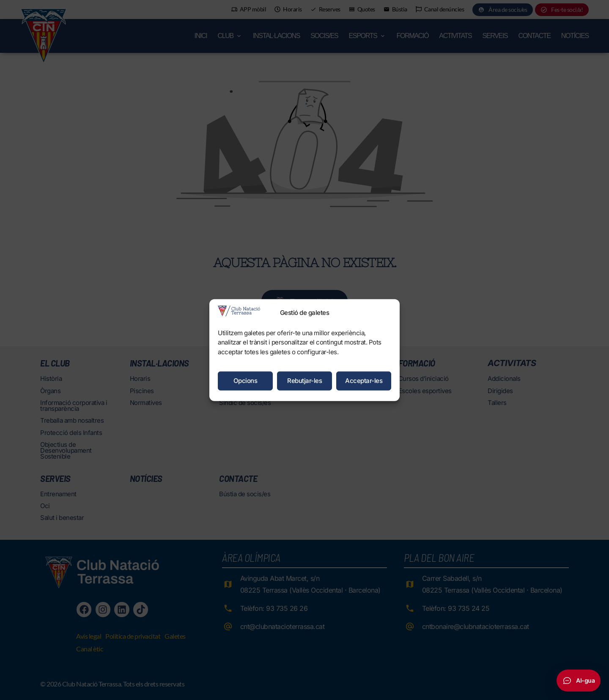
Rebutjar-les (304, 381)
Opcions (246, 381)
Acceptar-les (364, 381)
